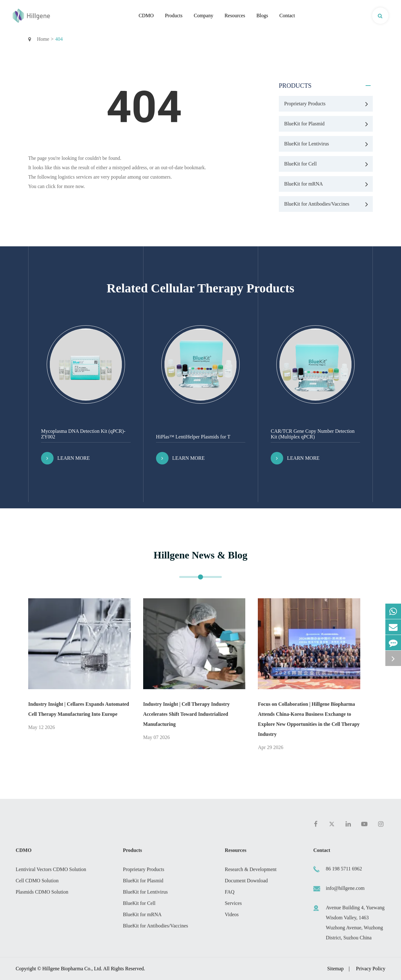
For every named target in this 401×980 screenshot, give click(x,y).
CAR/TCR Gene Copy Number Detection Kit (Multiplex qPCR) (313, 434)
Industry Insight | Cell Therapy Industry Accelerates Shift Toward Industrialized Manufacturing (187, 714)
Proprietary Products (328, 104)
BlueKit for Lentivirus (328, 144)
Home (43, 39)
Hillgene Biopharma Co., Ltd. (72, 969)
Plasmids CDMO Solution (42, 895)
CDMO (146, 16)
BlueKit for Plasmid (328, 124)
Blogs (262, 16)
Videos (232, 917)
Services (233, 906)
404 (59, 39)
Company (203, 16)
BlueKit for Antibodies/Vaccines (328, 204)
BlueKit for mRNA (328, 184)
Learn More (65, 458)
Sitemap (336, 969)
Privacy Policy (371, 969)
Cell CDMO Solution (37, 883)
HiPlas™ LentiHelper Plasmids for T (193, 437)
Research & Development (250, 872)
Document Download (246, 883)
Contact (287, 16)
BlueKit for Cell (328, 164)
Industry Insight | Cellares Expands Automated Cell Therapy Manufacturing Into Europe (79, 709)
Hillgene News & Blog (200, 555)
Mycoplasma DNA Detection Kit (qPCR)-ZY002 (83, 434)
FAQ (229, 895)
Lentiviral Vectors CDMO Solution (51, 872)
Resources (235, 16)
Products (174, 16)
